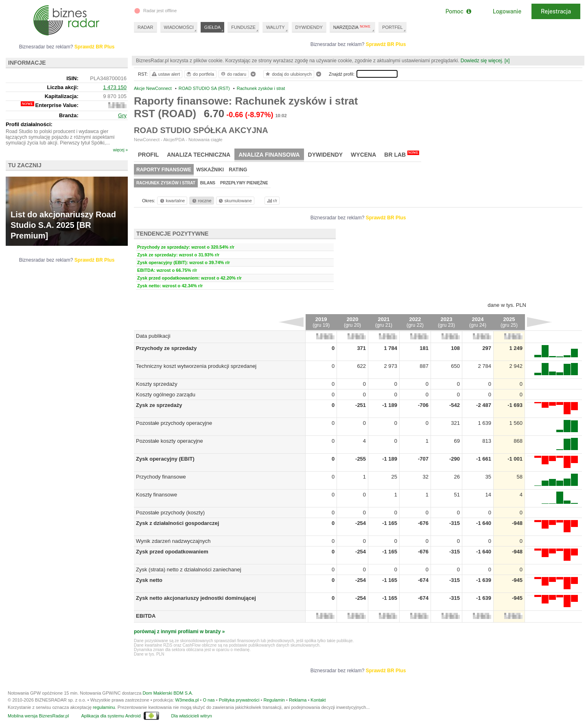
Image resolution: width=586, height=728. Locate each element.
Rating (238, 170)
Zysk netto (149, 580)
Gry (122, 115)
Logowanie (507, 11)
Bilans (208, 183)
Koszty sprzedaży (157, 384)
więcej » (120, 150)
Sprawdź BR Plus (386, 44)
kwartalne (172, 201)
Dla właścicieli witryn (192, 716)
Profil (148, 155)
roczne (201, 201)
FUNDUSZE (243, 27)
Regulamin (274, 700)
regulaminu (104, 707)
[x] (507, 61)
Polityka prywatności (239, 700)
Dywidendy (326, 155)
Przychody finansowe (161, 477)
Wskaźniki (210, 170)
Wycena (363, 155)
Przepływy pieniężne (244, 183)
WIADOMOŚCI (179, 27)
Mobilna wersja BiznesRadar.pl (38, 716)
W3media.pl (187, 700)
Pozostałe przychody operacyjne (174, 423)
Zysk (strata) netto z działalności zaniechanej (189, 570)
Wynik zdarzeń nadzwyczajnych (173, 541)
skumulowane (235, 201)
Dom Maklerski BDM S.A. (168, 693)
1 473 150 (115, 87)
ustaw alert (165, 74)
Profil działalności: (29, 124)
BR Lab (402, 154)
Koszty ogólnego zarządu (166, 395)
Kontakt (318, 700)
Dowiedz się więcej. (482, 61)
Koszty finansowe (156, 495)
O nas (209, 700)
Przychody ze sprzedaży (166, 348)
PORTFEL (392, 27)
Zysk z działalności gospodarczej (177, 523)
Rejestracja (556, 11)
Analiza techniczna (199, 155)
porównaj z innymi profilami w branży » (179, 632)
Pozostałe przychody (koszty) (170, 513)
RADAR (145, 27)
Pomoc (458, 11)
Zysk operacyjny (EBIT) (165, 459)
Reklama (298, 700)
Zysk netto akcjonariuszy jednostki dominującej (196, 598)
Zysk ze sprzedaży (159, 405)
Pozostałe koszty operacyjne (169, 441)
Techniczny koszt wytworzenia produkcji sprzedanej (196, 366)
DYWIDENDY (309, 27)
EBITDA (146, 616)
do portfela (200, 74)
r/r (271, 201)
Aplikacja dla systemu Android (111, 716)
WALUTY (275, 27)
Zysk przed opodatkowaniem (172, 552)
